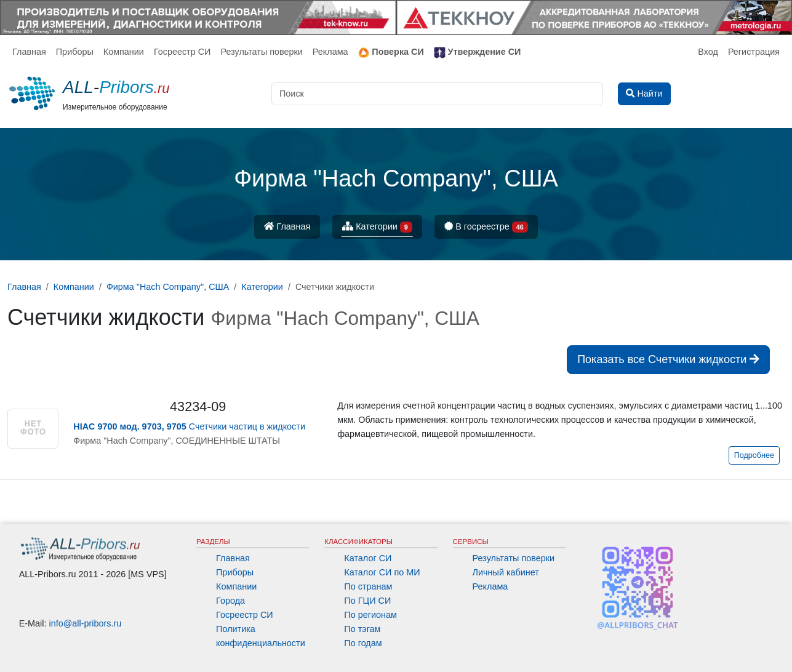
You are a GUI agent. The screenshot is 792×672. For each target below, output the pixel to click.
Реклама (330, 52)
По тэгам (362, 629)
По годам (363, 643)
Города (230, 601)
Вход (708, 52)
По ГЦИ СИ (367, 601)
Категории (377, 227)
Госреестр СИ (182, 52)
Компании (124, 52)
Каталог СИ (368, 558)
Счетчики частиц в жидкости (189, 426)
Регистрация (754, 52)
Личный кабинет (506, 572)
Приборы (75, 52)
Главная (29, 52)
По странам (368, 586)
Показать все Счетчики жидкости (668, 359)
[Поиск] (437, 94)
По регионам (370, 615)
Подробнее (754, 455)
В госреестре (486, 227)
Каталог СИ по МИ (382, 572)
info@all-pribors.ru (86, 623)
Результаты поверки (261, 52)
